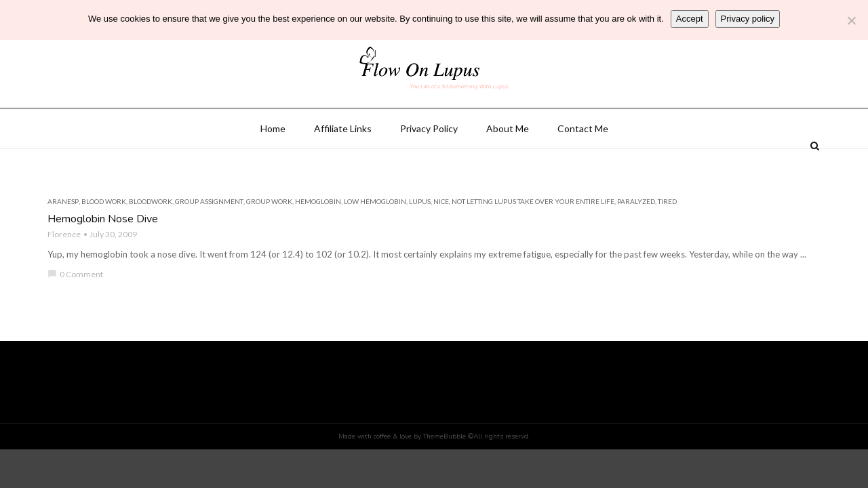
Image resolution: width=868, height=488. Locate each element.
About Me (508, 163)
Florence (64, 269)
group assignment (209, 236)
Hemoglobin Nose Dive (103, 253)
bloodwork (151, 236)
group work (269, 236)
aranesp (63, 236)
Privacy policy (748, 19)
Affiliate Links (343, 163)
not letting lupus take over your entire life (533, 236)
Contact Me (583, 163)
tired (667, 236)
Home (273, 163)
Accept (690, 19)
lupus (420, 236)
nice (441, 236)
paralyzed (636, 236)
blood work (104, 236)
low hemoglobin (375, 236)
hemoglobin (318, 236)
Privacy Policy (429, 163)
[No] (851, 20)
